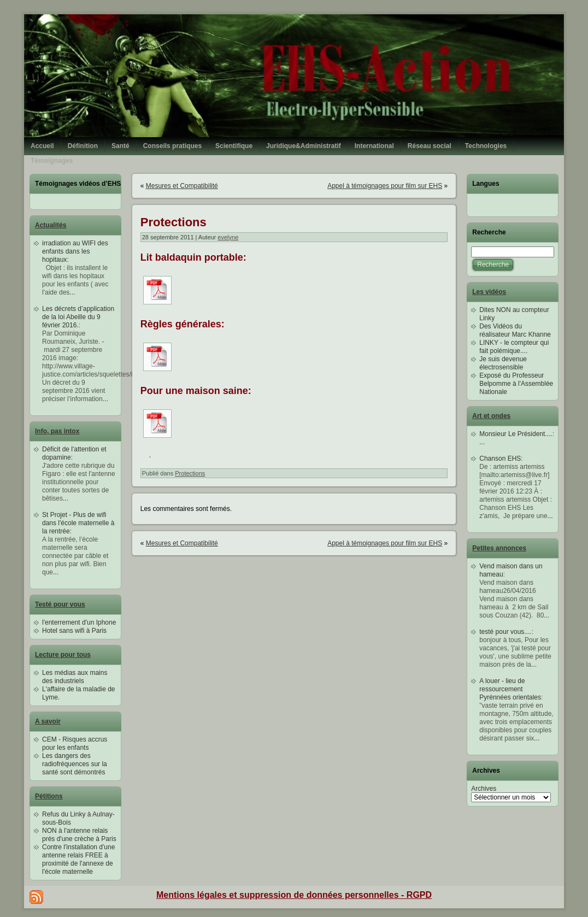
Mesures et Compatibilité (182, 186)
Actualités (51, 225)
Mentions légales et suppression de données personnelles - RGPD (294, 895)
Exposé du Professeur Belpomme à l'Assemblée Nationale (516, 384)
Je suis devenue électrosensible (503, 363)
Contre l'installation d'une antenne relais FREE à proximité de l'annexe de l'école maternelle (78, 859)
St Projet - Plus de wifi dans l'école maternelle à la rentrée (78, 523)
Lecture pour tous (63, 655)
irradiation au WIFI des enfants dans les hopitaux (75, 251)
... (72, 292)
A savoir (48, 721)
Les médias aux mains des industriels (75, 677)
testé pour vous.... (505, 632)
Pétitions (49, 796)
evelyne (228, 237)
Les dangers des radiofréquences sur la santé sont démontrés (75, 764)
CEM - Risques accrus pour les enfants (75, 743)
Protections (174, 222)
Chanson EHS (500, 458)
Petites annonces (499, 548)
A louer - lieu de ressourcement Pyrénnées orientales (510, 689)
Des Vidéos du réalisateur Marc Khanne (515, 330)
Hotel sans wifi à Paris (74, 631)
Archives (484, 789)
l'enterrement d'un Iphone (79, 622)
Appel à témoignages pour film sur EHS (385, 186)
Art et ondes (491, 416)
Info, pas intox (57, 431)
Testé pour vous (60, 604)
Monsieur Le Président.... (516, 434)
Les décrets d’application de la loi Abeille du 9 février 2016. (78, 317)
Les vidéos (489, 292)
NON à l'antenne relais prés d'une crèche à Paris (79, 835)
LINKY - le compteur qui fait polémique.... (514, 347)
